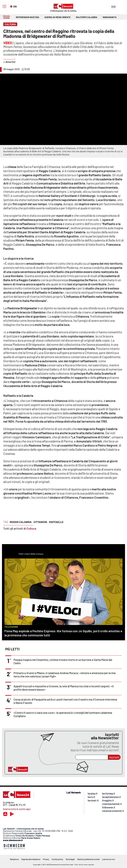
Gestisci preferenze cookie (88, 859)
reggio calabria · (21, 522)
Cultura (31, 528)
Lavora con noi (108, 859)
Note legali (70, 859)
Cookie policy (57, 859)
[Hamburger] (4, 7)
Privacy (46, 859)
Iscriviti (114, 757)
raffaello (56, 522)
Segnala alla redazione (31, 859)
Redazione (14, 859)
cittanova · (41, 522)
